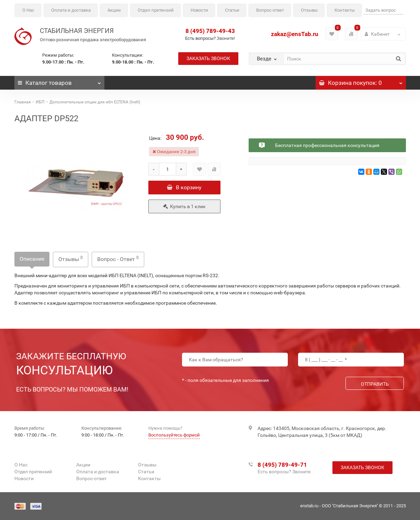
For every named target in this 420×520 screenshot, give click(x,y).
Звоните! (226, 38)
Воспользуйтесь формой (174, 435)
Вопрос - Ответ (118, 259)
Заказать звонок (208, 58)
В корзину (184, 187)
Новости (199, 10)
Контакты (345, 10)
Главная (23, 102)
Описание (32, 259)
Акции (114, 10)
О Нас (28, 10)
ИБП (40, 102)
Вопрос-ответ (270, 10)
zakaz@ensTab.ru (295, 34)
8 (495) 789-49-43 (210, 31)
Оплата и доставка (71, 10)
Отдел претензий (156, 10)
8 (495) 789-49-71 (282, 465)
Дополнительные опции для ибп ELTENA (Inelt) (95, 102)
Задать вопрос (381, 10)
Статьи (232, 10)
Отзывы (309, 10)
